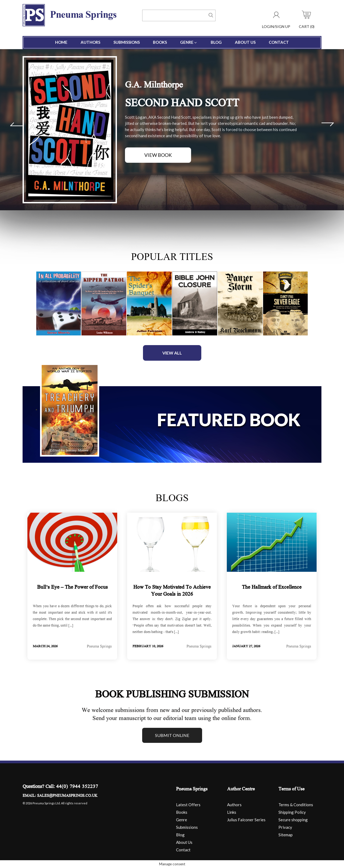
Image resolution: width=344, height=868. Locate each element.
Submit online (172, 735)
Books (160, 42)
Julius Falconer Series (246, 820)
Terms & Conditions (296, 805)
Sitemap (286, 835)
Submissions (127, 42)
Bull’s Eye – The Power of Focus (72, 588)
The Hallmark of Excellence (272, 588)
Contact (279, 42)
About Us (245, 42)
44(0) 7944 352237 (77, 787)
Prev (16, 124)
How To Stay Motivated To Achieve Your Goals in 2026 (172, 591)
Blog (216, 42)
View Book (158, 155)
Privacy (285, 827)
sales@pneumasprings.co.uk (67, 796)
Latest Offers (188, 805)
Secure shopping (293, 820)
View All (172, 353)
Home (61, 42)
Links (232, 812)
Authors (90, 42)
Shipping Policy (292, 812)
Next (328, 124)
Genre (189, 42)
